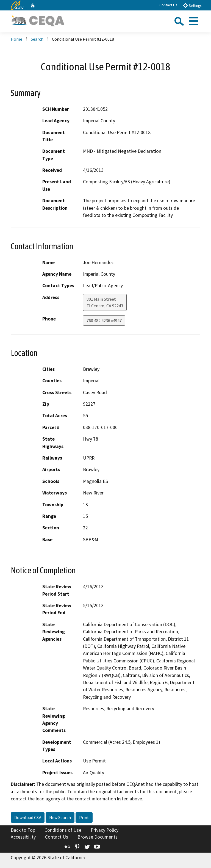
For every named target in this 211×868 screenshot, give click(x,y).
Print (84, 817)
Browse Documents (98, 837)
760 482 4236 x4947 (104, 320)
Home (16, 39)
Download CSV (28, 817)
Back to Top (23, 830)
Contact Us (168, 5)
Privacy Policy (105, 830)
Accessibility (23, 837)
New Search (60, 817)
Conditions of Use (63, 830)
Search (37, 39)
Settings (192, 5)
